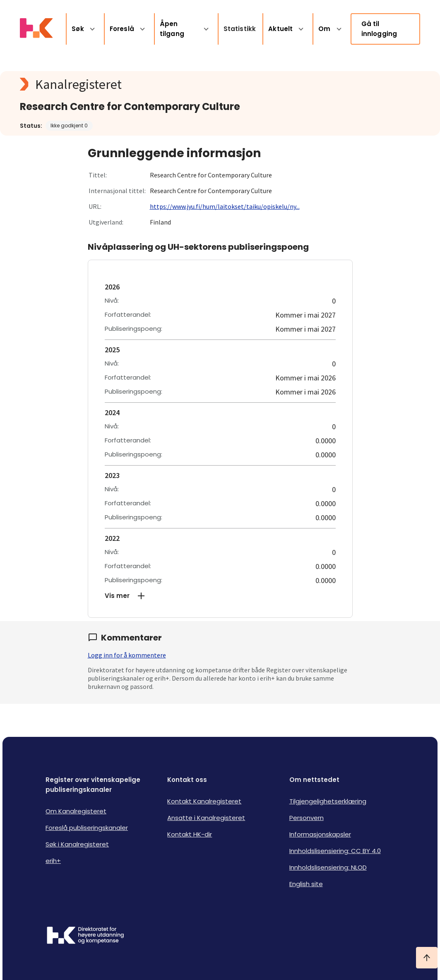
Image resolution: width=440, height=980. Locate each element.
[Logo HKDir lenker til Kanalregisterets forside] (36, 29)
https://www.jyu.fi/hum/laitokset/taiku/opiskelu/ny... (225, 206)
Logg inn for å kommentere (127, 655)
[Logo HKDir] (85, 936)
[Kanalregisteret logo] (185, 84)
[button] (220, 596)
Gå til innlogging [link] (379, 29)
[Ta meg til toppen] (427, 958)
